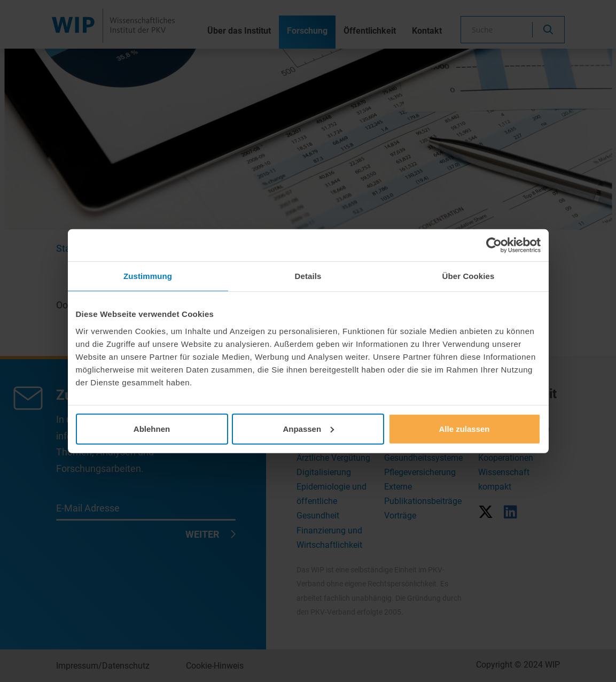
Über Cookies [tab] (469, 276)
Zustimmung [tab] (148, 276)
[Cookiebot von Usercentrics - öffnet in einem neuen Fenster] (494, 245)
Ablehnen (152, 428)
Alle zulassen (464, 428)
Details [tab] (308, 276)
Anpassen (308, 428)
